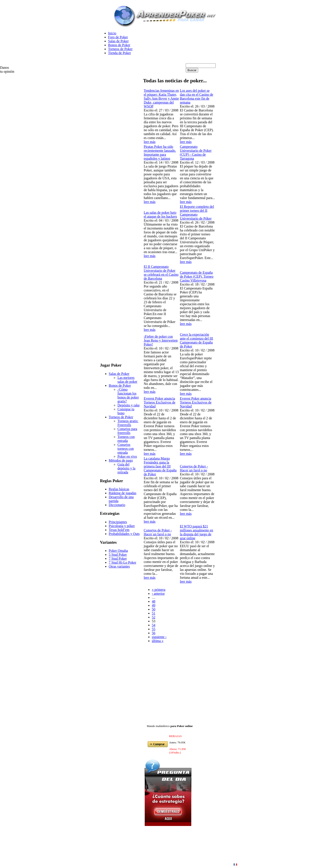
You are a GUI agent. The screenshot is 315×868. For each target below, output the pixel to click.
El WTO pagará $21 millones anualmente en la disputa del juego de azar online (196, 532)
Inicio (112, 33)
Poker (211, 864)
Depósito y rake (129, 405)
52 (154, 617)
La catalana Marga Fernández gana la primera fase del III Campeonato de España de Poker (160, 466)
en (149, 864)
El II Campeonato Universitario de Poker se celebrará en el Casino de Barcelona (161, 273)
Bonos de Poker (119, 45)
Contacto (224, 864)
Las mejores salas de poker (127, 380)
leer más (150, 142)
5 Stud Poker (118, 555)
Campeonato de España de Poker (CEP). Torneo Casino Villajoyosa (197, 276)
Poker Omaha (118, 551)
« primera (159, 590)
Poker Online (163, 864)
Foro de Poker (118, 37)
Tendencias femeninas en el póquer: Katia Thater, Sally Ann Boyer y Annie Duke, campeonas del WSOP (161, 98)
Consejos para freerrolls (127, 431)
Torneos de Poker (120, 49)
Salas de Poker (118, 41)
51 (154, 613)
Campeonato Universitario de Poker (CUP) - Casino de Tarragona (196, 153)
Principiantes (118, 522)
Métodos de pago (121, 460)
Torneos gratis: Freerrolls (128, 423)
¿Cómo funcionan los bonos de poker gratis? (128, 395)
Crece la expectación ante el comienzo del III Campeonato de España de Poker (196, 340)
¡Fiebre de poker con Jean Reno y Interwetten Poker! (161, 340)
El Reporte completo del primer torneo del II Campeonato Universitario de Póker (197, 213)
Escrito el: (151, 110)
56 (154, 633)
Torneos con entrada (126, 439)
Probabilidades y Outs (124, 534)
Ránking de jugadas (122, 493)
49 (154, 605)
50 (154, 609)
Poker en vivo (127, 456)
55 (154, 629)
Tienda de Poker (119, 53)
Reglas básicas (119, 489)
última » (158, 641)
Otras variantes (119, 566)
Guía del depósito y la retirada (126, 468)
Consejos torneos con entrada (126, 449)
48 (154, 601)
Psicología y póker (122, 526)
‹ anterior (158, 594)
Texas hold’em (119, 530)
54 (154, 625)
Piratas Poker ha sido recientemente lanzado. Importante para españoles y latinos (160, 153)
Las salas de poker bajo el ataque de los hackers (160, 214)
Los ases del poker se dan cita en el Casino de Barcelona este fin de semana (196, 96)
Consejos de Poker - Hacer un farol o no (194, 468)
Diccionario (117, 505)
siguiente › (159, 637)
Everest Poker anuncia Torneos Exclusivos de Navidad (160, 402)
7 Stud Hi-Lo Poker (122, 562)
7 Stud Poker (118, 558)
